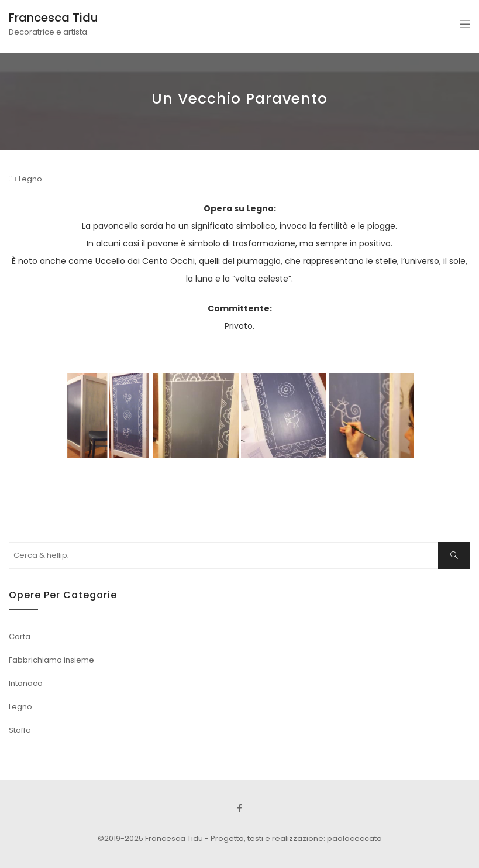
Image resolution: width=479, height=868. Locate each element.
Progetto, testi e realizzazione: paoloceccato (296, 838)
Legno (30, 179)
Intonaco (26, 683)
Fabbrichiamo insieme (51, 660)
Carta (20, 637)
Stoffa (20, 730)
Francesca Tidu (54, 18)
